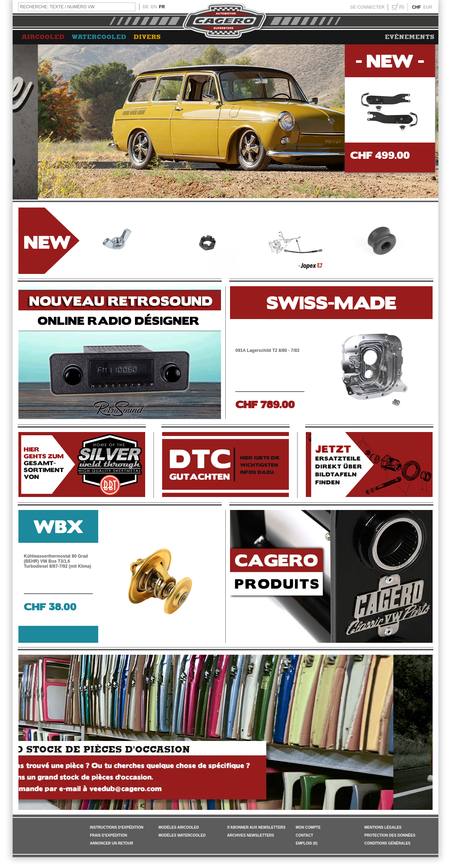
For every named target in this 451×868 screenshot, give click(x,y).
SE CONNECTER (367, 7)
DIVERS (147, 37)
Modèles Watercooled (182, 835)
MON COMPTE (308, 827)
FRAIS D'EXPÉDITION (109, 835)
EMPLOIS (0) (307, 843)
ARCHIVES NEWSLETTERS (251, 835)
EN (154, 7)
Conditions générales (387, 843)
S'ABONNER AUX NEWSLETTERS (256, 827)
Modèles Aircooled (179, 827)
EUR (428, 7)
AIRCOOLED (43, 37)
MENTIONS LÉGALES (383, 827)
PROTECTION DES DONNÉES (390, 835)
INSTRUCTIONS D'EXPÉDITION (117, 827)
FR (162, 7)
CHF (417, 7)
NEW (47, 241)
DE (146, 7)
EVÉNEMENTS (410, 37)
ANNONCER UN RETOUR (112, 843)
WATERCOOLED (99, 37)
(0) (402, 7)
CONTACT (304, 835)
